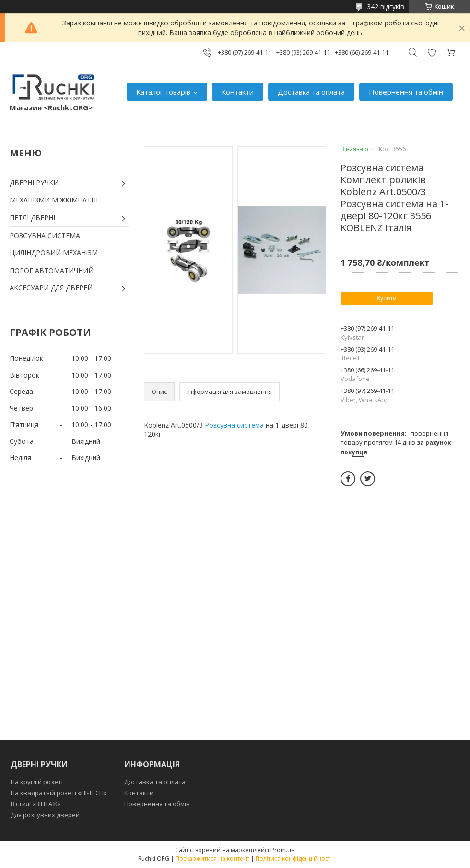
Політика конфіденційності (294, 859)
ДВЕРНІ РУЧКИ (34, 183)
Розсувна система (234, 425)
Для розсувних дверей (45, 815)
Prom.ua (283, 850)
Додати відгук (432, 53)
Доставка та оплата (311, 92)
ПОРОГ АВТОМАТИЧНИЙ (52, 270)
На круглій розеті (37, 782)
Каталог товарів (163, 92)
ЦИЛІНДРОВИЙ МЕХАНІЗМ (54, 253)
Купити (387, 298)
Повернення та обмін (406, 92)
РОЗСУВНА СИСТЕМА (45, 235)
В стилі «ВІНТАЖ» (35, 804)
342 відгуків (386, 6)
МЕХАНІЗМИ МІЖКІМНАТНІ (54, 200)
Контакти (238, 92)
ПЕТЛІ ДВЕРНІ (32, 218)
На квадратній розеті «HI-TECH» (59, 793)
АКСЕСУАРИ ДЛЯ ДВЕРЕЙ (51, 288)
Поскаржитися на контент (212, 859)
